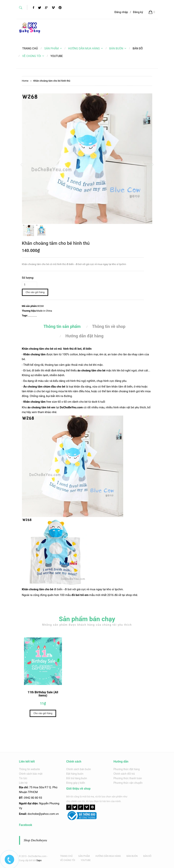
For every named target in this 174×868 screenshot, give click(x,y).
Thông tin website (30, 769)
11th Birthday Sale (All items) (43, 695)
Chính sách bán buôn (79, 769)
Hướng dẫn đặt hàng (84, 336)
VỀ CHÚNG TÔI (33, 56)
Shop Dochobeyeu (35, 840)
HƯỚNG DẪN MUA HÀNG (86, 48)
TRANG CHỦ (66, 856)
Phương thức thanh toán (128, 778)
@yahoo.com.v (48, 814)
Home (25, 81)
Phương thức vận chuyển (128, 783)
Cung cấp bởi (26, 860)
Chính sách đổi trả (124, 774)
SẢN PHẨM (53, 48)
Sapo (39, 860)
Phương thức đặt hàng (127, 769)
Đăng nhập (121, 12)
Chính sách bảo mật (31, 774)
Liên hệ (23, 783)
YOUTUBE (86, 860)
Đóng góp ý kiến (76, 783)
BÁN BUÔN (118, 48)
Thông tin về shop (109, 326)
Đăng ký (138, 12)
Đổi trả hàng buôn (77, 778)
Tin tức (23, 778)
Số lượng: (28, 278)
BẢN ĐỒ (147, 856)
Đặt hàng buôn (75, 774)
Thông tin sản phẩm (62, 326)
